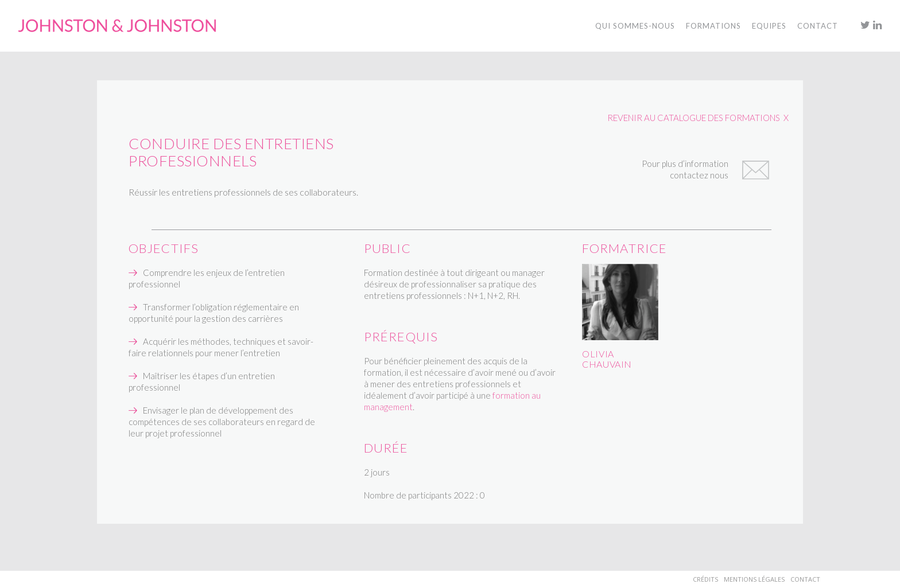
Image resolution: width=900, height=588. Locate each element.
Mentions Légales (754, 579)
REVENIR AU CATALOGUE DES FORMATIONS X (698, 118)
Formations (713, 26)
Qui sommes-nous (635, 26)
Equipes (769, 26)
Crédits (705, 579)
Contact (805, 579)
